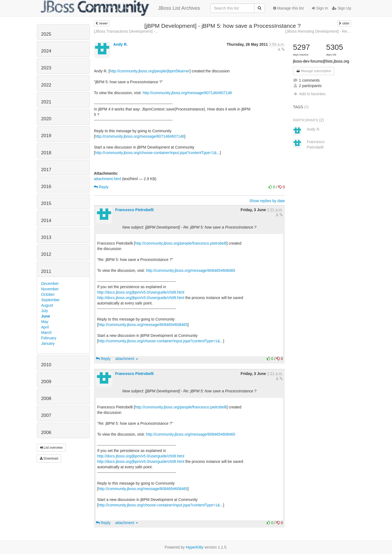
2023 (46, 68)
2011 (46, 271)
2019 (46, 136)
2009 (46, 382)
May (45, 322)
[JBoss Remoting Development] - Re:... (318, 31)
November (50, 289)
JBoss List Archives (120, 8)
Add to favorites (309, 94)
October (48, 294)
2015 (46, 203)
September (50, 300)
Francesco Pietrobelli (134, 210)
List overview (51, 448)
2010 (46, 365)
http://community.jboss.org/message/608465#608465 (191, 270)
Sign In (320, 8)
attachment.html (108, 179)
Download (49, 458)
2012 (46, 254)
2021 (46, 102)
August (47, 305)
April (45, 327)
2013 (46, 237)
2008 (46, 398)
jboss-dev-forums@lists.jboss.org (321, 61)
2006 (46, 433)
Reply (101, 187)
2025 (46, 34)
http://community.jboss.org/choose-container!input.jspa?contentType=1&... (157, 153)
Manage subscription (314, 71)
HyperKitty (195, 547)
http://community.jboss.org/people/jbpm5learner (150, 71)
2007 (46, 415)
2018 (46, 153)
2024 (46, 51)
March (46, 333)
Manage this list (288, 8)
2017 (46, 170)
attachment (127, 359)
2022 (46, 85)
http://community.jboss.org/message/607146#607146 (187, 93)
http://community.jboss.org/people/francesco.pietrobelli (181, 243)
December (50, 284)
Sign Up (342, 8)
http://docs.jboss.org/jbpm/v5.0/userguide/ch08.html (141, 292)
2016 (46, 187)
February (49, 338)
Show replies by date (267, 201)
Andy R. (120, 44)
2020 (46, 119)
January (48, 343)
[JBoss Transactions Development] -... (126, 31)
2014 (46, 221)
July (45, 311)
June (46, 316)
